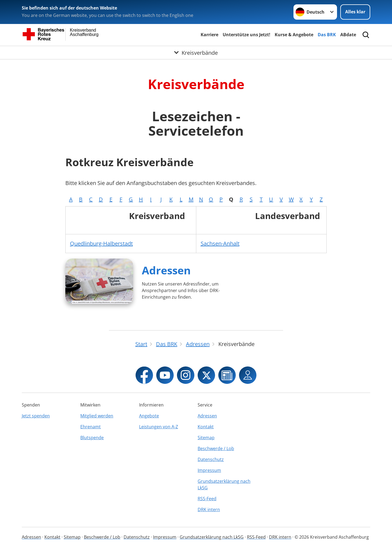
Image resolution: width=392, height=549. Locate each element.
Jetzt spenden (36, 416)
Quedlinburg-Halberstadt (101, 243)
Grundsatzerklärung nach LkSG (224, 484)
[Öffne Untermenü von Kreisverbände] (196, 53)
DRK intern (209, 509)
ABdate (348, 35)
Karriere (209, 35)
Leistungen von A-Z (159, 427)
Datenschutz (211, 459)
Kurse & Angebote (294, 35)
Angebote (149, 416)
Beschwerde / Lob (216, 448)
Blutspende (92, 438)
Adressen (166, 270)
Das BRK (327, 35)
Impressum (209, 470)
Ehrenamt (91, 427)
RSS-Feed (207, 499)
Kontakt (206, 427)
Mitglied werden (97, 416)
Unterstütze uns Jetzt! (246, 35)
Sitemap (206, 438)
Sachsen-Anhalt (220, 243)
